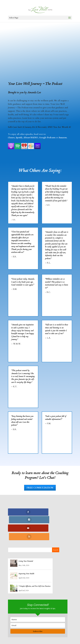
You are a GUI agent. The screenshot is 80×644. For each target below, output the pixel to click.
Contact (45, 635)
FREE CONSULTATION (40, 488)
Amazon (63, 138)
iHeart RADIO (31, 138)
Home (12, 631)
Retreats (34, 635)
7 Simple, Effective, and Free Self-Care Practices (35, 570)
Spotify (19, 138)
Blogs (66, 631)
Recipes (56, 631)
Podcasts (23, 635)
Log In (55, 635)
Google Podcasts (47, 138)
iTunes (11, 138)
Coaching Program (27, 631)
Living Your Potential (26, 545)
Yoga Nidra (44, 631)
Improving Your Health (26, 557)
